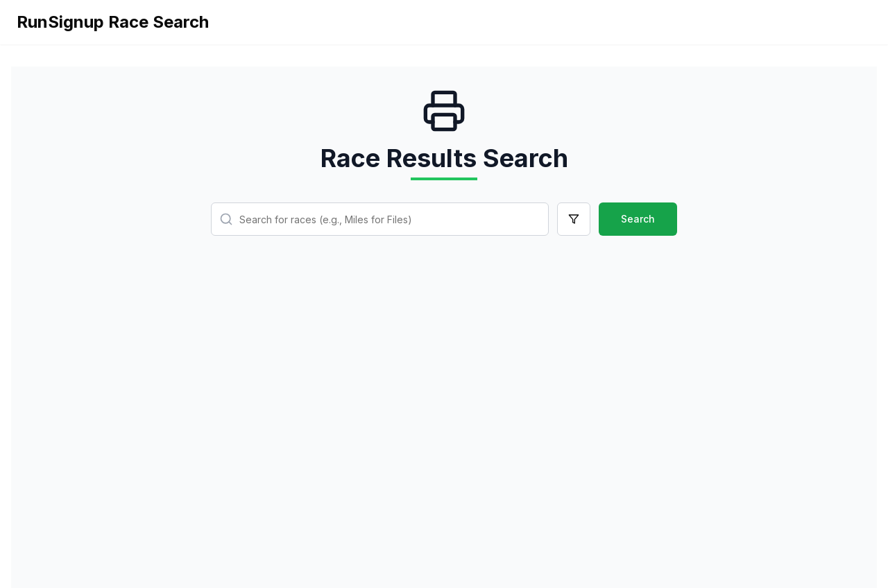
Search (638, 219)
